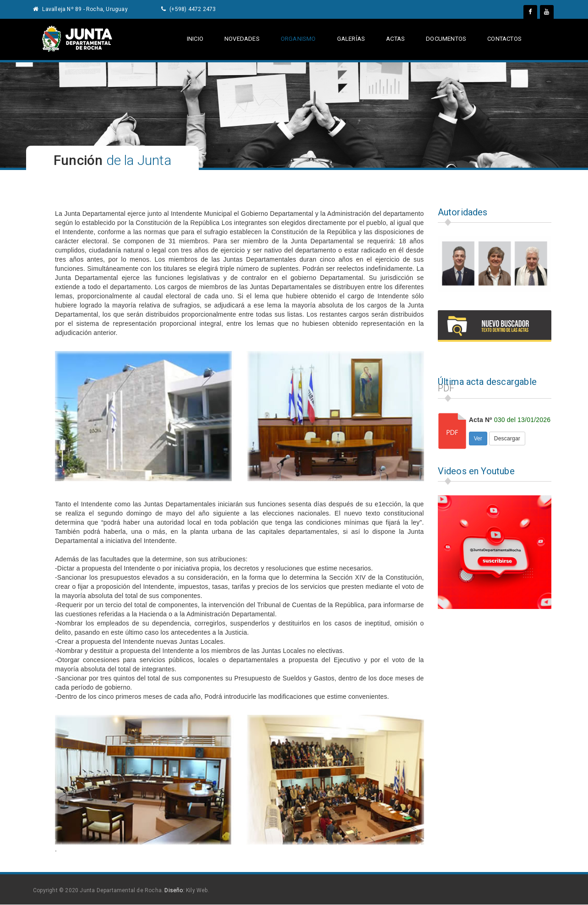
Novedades (242, 39)
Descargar (507, 439)
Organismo (298, 39)
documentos (446, 39)
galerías (351, 39)
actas (395, 39)
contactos (504, 39)
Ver (478, 439)
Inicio (195, 39)
